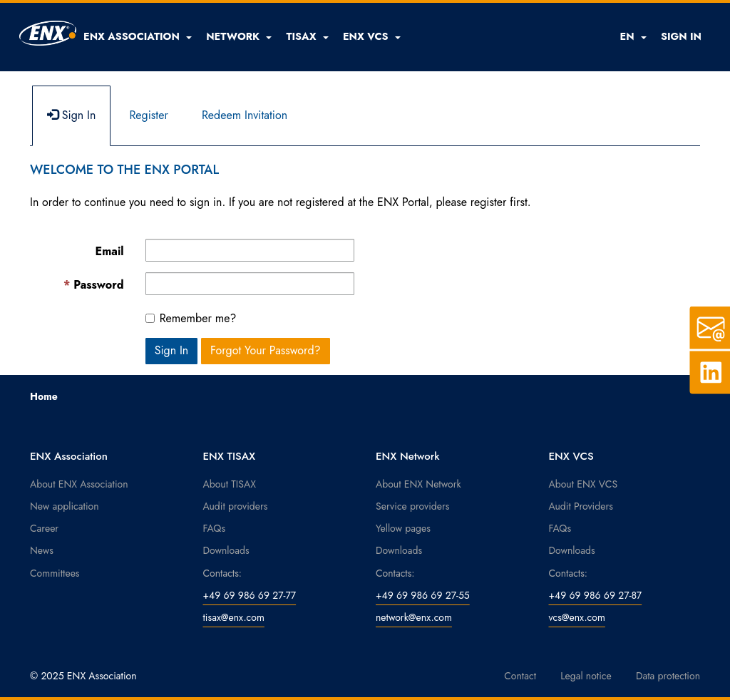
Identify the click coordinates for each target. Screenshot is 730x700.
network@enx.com (414, 617)
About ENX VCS (584, 484)
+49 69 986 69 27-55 (423, 595)
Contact (520, 676)
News (42, 550)
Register (149, 115)
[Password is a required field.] (250, 284)
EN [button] (633, 36)
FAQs (215, 528)
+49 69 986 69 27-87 (596, 595)
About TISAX (230, 484)
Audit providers (236, 506)
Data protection (668, 676)
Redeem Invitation (245, 115)
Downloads (226, 550)
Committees (55, 573)
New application (65, 506)
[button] (138, 36)
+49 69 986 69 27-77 (250, 595)
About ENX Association (79, 484)
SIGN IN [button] (681, 36)
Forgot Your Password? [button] (266, 350)
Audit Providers (581, 506)
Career (44, 528)
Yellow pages (403, 528)
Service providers (412, 506)
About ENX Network (418, 484)
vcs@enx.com (577, 617)
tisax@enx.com (234, 617)
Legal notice (586, 676)
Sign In (71, 115)
